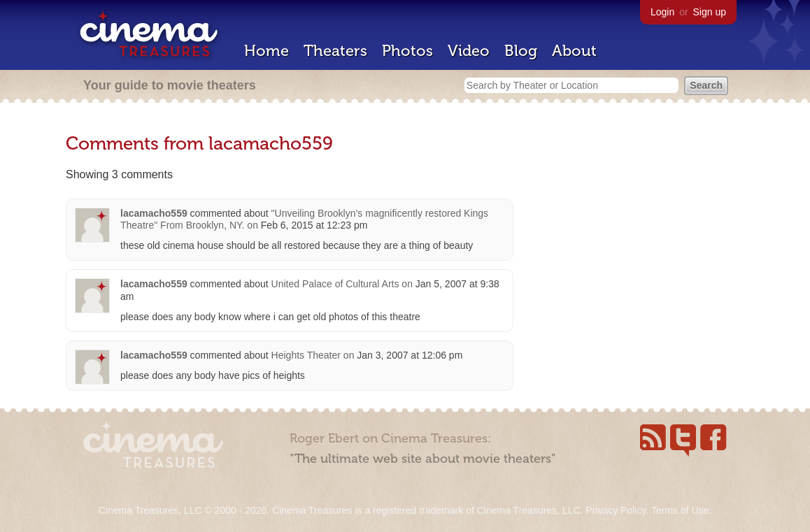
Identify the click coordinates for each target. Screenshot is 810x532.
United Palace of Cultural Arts (335, 284)
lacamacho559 (154, 213)
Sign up (710, 12)
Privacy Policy (616, 510)
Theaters (335, 51)
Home (267, 51)
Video (469, 51)
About (574, 51)
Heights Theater (306, 355)
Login (662, 12)
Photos (407, 51)
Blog (521, 51)
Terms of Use (680, 510)
